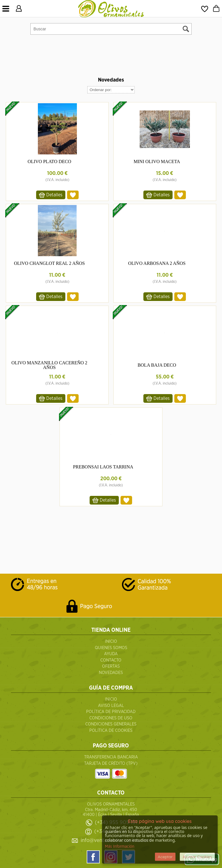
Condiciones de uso (111, 718)
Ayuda (111, 654)
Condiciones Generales (111, 724)
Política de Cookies (111, 731)
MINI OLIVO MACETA (157, 161)
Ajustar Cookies (197, 857)
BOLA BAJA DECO (157, 365)
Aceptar (165, 857)
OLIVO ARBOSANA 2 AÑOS (157, 263)
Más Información (120, 847)
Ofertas (111, 666)
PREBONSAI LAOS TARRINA (103, 467)
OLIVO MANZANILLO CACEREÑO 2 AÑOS (49, 365)
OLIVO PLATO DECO (49, 161)
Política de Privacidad (111, 712)
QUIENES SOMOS (111, 648)
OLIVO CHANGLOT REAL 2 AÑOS (49, 263)
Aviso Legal (111, 706)
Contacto (111, 660)
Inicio (111, 641)
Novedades (111, 673)
